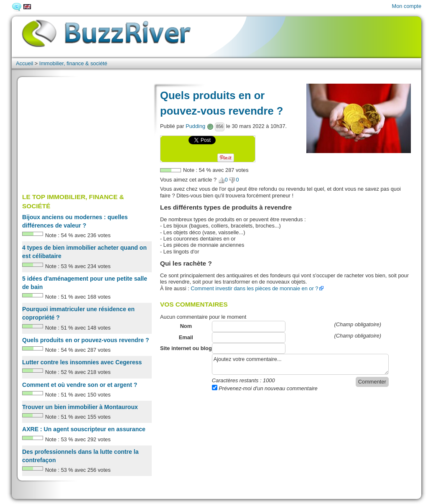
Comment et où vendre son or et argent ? (80, 385)
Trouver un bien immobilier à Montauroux (80, 407)
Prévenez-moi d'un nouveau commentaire (265, 388)
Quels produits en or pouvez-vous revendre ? (86, 340)
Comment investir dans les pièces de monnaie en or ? (254, 288)
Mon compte (407, 6)
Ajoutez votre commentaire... (300, 364)
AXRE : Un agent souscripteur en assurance (84, 429)
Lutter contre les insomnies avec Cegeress (82, 362)
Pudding (195, 126)
